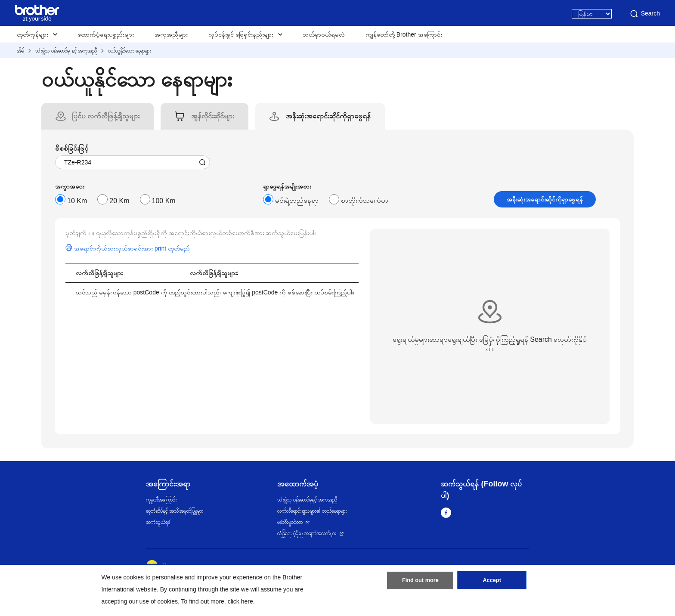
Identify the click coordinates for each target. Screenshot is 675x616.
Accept (492, 583)
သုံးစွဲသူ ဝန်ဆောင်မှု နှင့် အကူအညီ (66, 51)
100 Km (164, 201)
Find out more (420, 583)
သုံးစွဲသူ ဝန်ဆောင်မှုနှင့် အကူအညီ (307, 500)
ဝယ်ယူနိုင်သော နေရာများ (130, 51)
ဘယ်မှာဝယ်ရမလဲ (324, 34)
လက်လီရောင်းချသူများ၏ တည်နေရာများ (312, 511)
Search (644, 14)
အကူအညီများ (171, 34)
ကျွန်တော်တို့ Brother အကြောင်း (404, 34)
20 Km (119, 201)
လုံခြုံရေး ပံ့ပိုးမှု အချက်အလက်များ (307, 533)
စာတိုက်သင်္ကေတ (365, 200)
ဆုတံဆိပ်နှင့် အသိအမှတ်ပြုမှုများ (175, 511)
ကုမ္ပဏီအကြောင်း (161, 500)
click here (240, 601)
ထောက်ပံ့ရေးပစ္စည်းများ (106, 34)
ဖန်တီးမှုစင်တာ (290, 522)
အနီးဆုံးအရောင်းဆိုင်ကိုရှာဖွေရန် (545, 199)
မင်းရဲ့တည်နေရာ (297, 200)
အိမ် (20, 51)
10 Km (77, 201)
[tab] (106, 116)
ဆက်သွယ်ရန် (158, 522)
